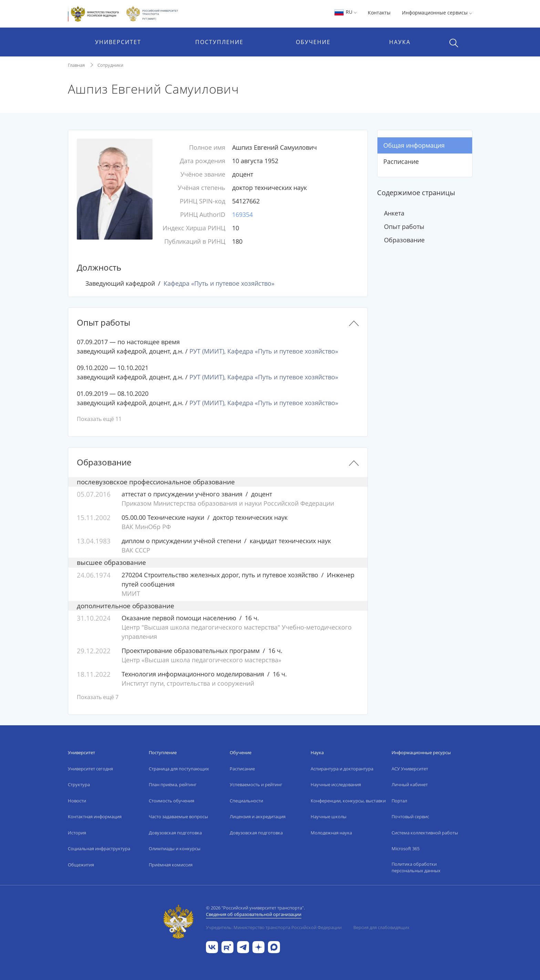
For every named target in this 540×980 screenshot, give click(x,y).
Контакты (379, 13)
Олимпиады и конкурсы (175, 849)
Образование (404, 240)
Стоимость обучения (172, 801)
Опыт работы (404, 226)
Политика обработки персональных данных (416, 867)
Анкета (394, 213)
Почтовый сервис (410, 816)
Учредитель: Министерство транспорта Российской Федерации (274, 927)
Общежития (81, 865)
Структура (79, 784)
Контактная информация (95, 816)
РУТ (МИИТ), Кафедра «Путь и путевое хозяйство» (264, 351)
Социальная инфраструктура (99, 849)
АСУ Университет (410, 769)
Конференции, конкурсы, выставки (348, 801)
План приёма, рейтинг (173, 784)
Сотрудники (110, 65)
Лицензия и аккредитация (258, 816)
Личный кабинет (410, 784)
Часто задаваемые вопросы (178, 816)
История (77, 833)
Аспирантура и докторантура (342, 769)
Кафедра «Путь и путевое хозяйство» (219, 283)
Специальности (246, 801)
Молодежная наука (331, 833)
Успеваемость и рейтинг (256, 784)
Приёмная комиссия (171, 865)
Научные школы (329, 816)
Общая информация (414, 145)
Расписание (401, 161)
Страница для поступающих (179, 769)
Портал (399, 801)
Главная (76, 65)
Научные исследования (336, 784)
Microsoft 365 (406, 849)
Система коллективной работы (425, 833)
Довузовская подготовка (175, 833)
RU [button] (345, 12)
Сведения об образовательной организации (254, 914)
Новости (77, 801)
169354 (242, 214)
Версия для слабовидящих (381, 927)
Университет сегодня (90, 769)
